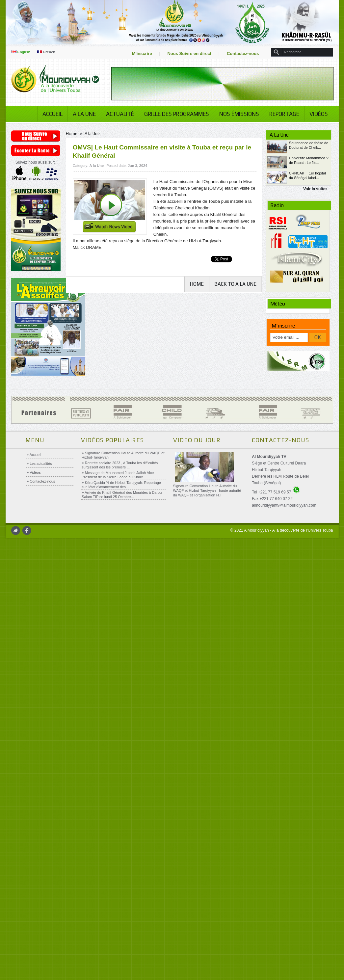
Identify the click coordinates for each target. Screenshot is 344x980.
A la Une (82, 114)
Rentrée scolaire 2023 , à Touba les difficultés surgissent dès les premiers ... (120, 465)
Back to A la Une (234, 284)
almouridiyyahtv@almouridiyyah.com (284, 505)
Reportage (282, 114)
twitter (17, 530)
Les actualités (40, 464)
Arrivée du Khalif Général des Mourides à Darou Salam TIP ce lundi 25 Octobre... (122, 495)
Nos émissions (237, 114)
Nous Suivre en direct (188, 53)
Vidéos (317, 114)
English (23, 52)
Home (73, 133)
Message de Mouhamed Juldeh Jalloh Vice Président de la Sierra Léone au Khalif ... (118, 475)
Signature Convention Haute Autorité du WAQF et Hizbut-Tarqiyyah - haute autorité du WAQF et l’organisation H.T (207, 490)
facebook (28, 530)
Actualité (118, 114)
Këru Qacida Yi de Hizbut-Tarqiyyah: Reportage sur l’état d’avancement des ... (121, 485)
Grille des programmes (175, 114)
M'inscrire (140, 53)
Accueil (51, 114)
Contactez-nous (241, 53)
